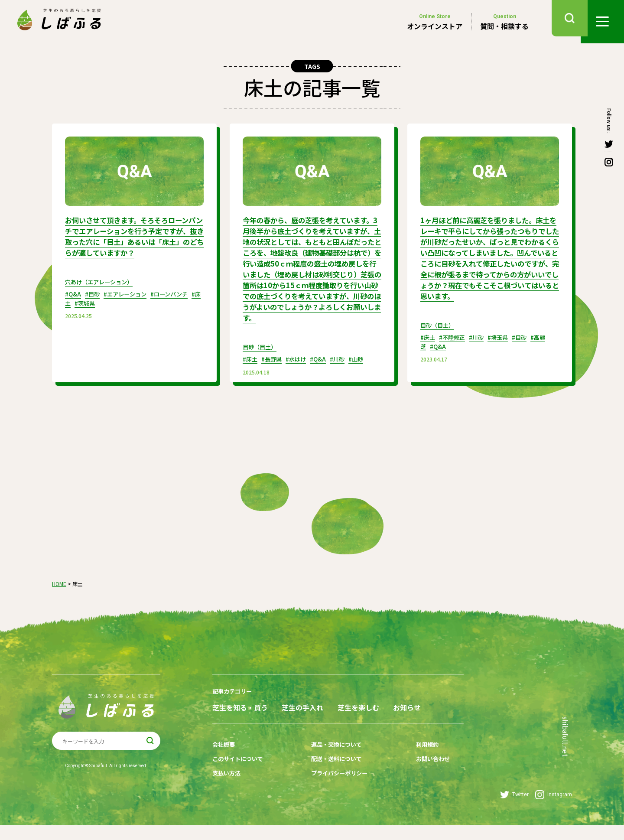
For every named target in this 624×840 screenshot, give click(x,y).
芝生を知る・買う (240, 712)
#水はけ (300, 365)
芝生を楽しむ (378, 712)
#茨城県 (106, 311)
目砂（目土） (261, 353)
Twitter (514, 809)
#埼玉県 (503, 344)
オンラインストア (435, 22)
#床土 (83, 311)
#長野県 (274, 365)
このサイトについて (240, 777)
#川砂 (343, 365)
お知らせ (226, 728)
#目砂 (94, 303)
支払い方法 (227, 791)
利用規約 (416, 764)
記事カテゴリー (234, 697)
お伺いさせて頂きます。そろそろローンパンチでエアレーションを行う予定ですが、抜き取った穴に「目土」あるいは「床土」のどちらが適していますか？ (132, 241)
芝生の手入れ (312, 712)
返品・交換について (332, 764)
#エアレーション (129, 303)
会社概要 (224, 764)
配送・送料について (332, 777)
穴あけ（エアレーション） (101, 290)
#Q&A (73, 303)
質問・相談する (504, 22)
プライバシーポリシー (335, 791)
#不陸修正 (454, 344)
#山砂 (363, 365)
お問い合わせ (422, 777)
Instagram (554, 809)
